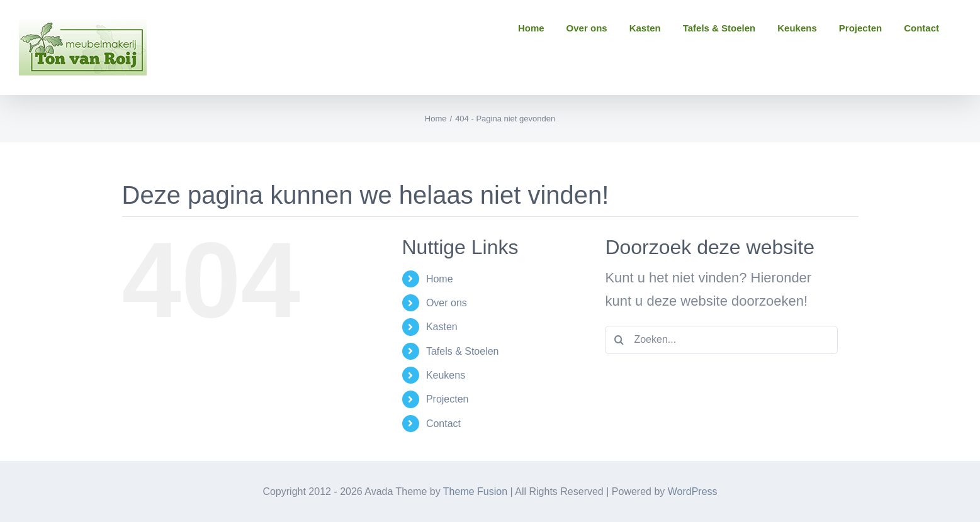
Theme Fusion (475, 491)
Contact (443, 424)
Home (440, 279)
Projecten (448, 399)
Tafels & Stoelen (463, 351)
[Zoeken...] (721, 340)
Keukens (446, 375)
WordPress (693, 491)
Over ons (447, 303)
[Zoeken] (619, 340)
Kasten (442, 327)
